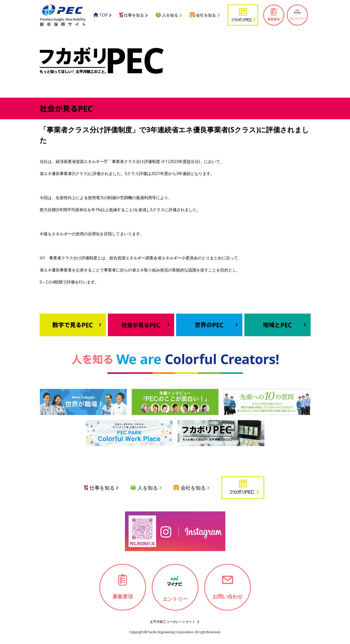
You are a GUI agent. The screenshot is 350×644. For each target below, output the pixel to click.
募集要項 (274, 15)
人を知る (167, 15)
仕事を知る (132, 15)
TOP (100, 15)
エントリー (297, 14)
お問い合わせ (228, 587)
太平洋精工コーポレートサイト (173, 622)
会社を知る (203, 15)
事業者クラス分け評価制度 (136, 161)
